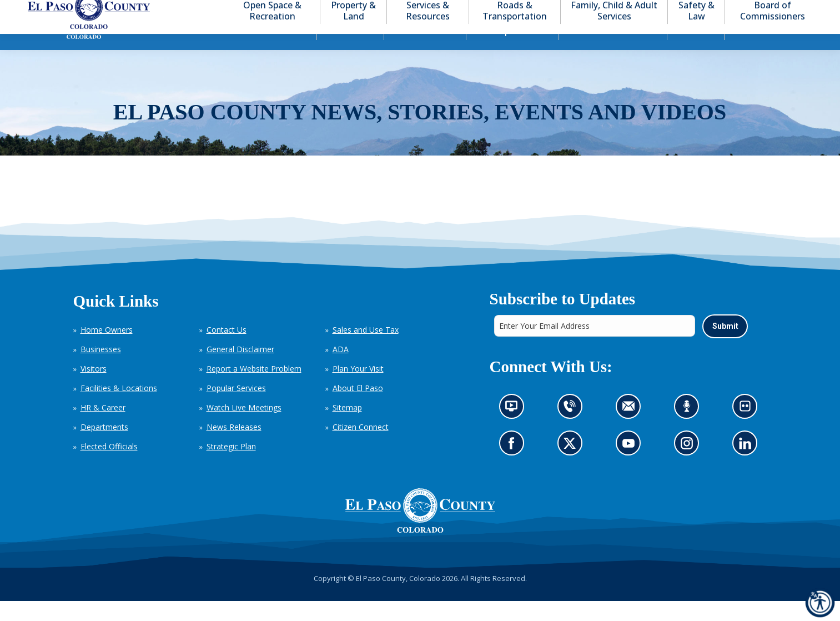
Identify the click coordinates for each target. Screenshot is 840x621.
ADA (341, 369)
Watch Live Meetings (244, 427)
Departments (104, 447)
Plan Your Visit (358, 389)
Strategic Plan (231, 466)
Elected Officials (109, 466)
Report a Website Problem (254, 389)
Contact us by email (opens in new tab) (631, 429)
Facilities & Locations (119, 408)
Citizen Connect (361, 447)
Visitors (94, 389)
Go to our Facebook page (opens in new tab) (514, 466)
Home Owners (107, 350)
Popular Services (236, 408)
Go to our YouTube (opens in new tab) (630, 466)
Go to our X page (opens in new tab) (572, 466)
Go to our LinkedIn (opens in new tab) (748, 466)
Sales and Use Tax (366, 350)
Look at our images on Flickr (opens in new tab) (748, 429)
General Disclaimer (240, 369)
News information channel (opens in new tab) (514, 429)
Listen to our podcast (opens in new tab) (689, 429)
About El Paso (358, 408)
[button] (758, 10)
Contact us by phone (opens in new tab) (572, 429)
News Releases (234, 447)
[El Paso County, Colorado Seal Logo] (420, 530)
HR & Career (103, 427)
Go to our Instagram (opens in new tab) (690, 466)
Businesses (101, 369)
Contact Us (227, 350)
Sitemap (347, 427)
